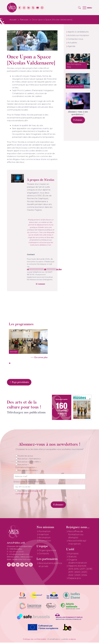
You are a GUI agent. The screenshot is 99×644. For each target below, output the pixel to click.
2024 (84, 576)
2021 (84, 573)
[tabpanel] (28, 343)
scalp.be (72, 641)
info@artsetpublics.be (19, 556)
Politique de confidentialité (35, 641)
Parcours (24, 20)
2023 (78, 576)
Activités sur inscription (78, 35)
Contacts (44, 555)
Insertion (44, 536)
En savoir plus (41, 357)
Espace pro (75, 580)
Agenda (71, 46)
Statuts (72, 558)
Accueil (13, 20)
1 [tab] (10, 363)
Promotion (45, 542)
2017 (83, 570)
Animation (45, 539)
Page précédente (19, 384)
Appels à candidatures (78, 32)
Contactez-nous (75, 39)
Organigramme (47, 552)
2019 (71, 573)
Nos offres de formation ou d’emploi (76, 536)
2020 (78, 573)
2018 (89, 570)
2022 (71, 576)
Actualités (72, 43)
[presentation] (31, 505)
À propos (73, 555)
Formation (45, 533)
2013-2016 (74, 570)
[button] (79, 8)
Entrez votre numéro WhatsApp (29, 483)
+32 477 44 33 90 (16, 553)
